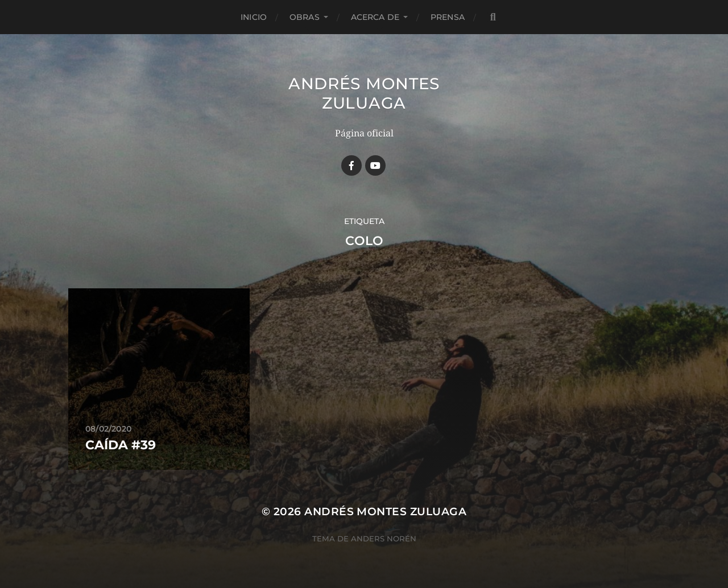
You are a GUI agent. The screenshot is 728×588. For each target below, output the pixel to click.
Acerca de (375, 17)
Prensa (448, 17)
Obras (305, 17)
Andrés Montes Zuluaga (364, 93)
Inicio (254, 17)
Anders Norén (384, 539)
